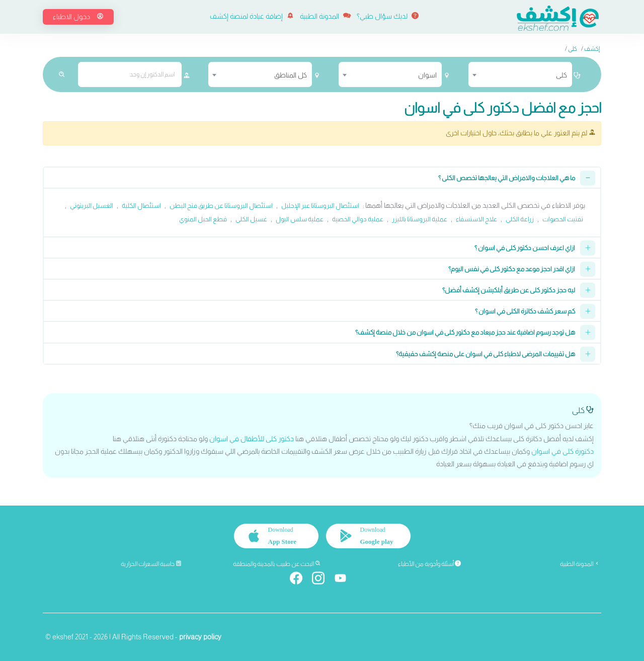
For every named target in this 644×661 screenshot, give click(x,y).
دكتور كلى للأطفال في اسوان (252, 439)
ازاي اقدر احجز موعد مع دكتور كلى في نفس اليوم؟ (512, 269)
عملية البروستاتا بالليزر (420, 219)
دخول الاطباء (78, 17)
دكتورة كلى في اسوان (562, 451)
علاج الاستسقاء (476, 219)
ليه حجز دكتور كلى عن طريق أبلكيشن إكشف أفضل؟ (509, 290)
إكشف (592, 49)
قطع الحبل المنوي (203, 219)
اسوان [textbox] (427, 75)
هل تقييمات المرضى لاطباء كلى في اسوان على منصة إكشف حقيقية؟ (486, 354)
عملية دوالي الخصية (358, 219)
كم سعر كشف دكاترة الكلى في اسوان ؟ (525, 311)
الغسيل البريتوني (92, 205)
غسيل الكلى (251, 219)
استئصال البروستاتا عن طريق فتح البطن (221, 205)
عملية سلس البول (300, 219)
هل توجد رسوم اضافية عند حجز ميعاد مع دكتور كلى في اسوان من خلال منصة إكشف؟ (465, 332)
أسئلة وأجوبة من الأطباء (429, 564)
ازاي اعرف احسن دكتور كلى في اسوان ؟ (525, 248)
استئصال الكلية (141, 205)
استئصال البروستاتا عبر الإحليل (320, 205)
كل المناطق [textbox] (291, 75)
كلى (573, 49)
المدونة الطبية (325, 16)
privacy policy (200, 637)
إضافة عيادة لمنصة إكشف (252, 16)
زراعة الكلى (520, 219)
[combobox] (520, 74)
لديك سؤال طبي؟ (388, 16)
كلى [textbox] (561, 75)
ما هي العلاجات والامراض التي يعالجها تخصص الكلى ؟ (507, 178)
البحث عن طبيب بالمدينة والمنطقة (277, 564)
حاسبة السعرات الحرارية (151, 564)
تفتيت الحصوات (563, 219)
